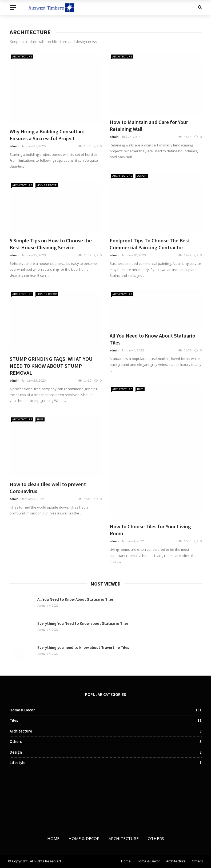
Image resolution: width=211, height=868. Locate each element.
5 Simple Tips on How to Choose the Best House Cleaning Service (51, 244)
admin (14, 146)
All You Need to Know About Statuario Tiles (75, 599)
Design (142, 176)
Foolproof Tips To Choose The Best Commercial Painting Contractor (150, 244)
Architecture (22, 56)
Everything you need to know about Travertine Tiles (83, 647)
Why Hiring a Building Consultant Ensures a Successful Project (47, 135)
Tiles (140, 389)
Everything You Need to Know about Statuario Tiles (83, 623)
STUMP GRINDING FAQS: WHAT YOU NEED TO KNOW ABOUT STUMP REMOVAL (51, 366)
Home (53, 838)
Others (156, 838)
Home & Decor (47, 185)
